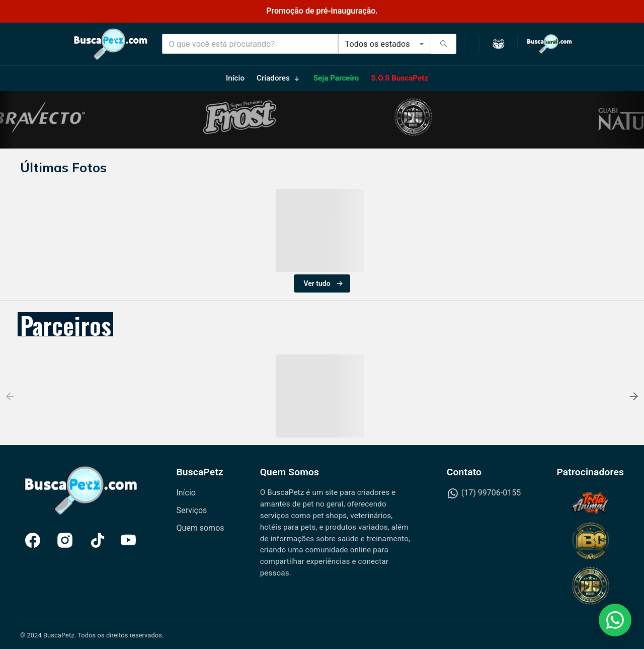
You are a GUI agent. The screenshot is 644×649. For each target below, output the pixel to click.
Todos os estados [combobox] (378, 44)
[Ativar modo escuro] (499, 44)
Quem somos (200, 528)
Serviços (191, 510)
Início (186, 493)
